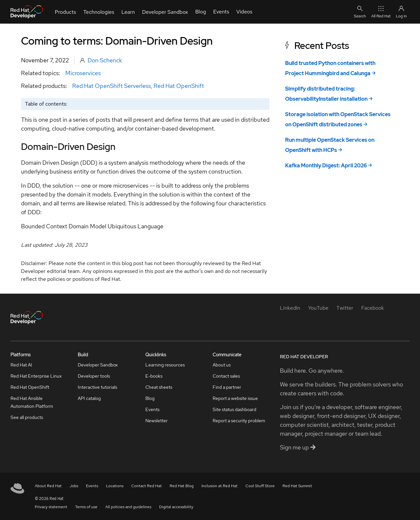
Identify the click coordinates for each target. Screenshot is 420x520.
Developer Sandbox (98, 365)
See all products (27, 417)
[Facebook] (373, 308)
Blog (150, 398)
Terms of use (86, 507)
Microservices (83, 73)
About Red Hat (48, 486)
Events (152, 409)
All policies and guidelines (128, 507)
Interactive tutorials (97, 387)
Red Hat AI (21, 365)
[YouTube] (318, 308)
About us (222, 365)
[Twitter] (345, 308)
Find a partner (227, 387)
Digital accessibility (176, 507)
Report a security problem (239, 421)
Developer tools (94, 376)
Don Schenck (105, 60)
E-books (154, 376)
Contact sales (226, 376)
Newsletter (157, 421)
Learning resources (165, 365)
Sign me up (298, 447)
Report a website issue (235, 398)
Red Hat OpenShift (179, 86)
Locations (115, 486)
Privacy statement (51, 507)
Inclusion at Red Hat (220, 486)
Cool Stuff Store (260, 486)
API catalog (89, 398)
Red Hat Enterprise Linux (36, 376)
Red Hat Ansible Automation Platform (32, 402)
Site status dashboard (234, 409)
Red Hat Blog (182, 486)
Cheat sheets (159, 387)
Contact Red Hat (147, 486)
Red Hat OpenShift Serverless (112, 86)
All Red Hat (381, 12)
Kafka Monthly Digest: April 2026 (326, 166)
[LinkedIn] (290, 308)
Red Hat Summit (297, 486)
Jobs (74, 486)
